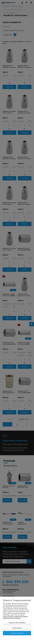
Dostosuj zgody (17, 628)
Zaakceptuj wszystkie (17, 633)
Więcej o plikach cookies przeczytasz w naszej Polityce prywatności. (15, 617)
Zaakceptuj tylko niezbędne (17, 623)
